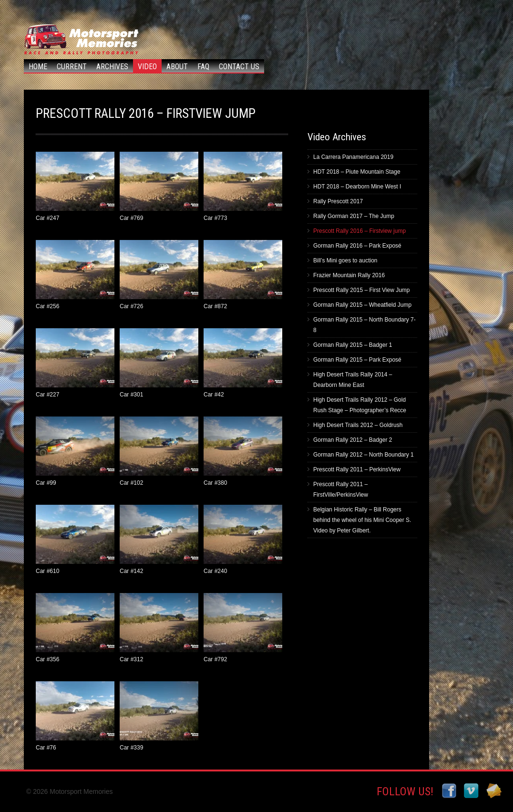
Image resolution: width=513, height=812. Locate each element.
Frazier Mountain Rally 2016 (349, 275)
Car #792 (243, 628)
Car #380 (243, 451)
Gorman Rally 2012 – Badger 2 (353, 440)
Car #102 (159, 451)
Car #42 (243, 363)
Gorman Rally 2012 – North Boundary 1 (364, 455)
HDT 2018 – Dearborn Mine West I (357, 187)
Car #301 (159, 363)
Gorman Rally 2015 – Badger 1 (353, 345)
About (177, 67)
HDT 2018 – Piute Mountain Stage (357, 172)
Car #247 (75, 187)
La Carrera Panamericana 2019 (353, 157)
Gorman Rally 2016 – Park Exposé (357, 246)
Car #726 (159, 275)
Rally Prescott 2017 (338, 201)
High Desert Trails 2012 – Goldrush (358, 425)
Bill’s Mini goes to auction (345, 260)
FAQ (203, 67)
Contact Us (239, 67)
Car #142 (159, 540)
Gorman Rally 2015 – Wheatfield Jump (362, 305)
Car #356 (75, 628)
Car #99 (75, 451)
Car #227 (75, 363)
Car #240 (243, 540)
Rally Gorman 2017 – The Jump (354, 216)
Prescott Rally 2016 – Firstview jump (359, 231)
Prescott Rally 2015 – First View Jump (362, 290)
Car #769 (159, 187)
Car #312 (159, 628)
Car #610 (75, 540)
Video (147, 67)
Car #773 (243, 187)
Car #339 (159, 716)
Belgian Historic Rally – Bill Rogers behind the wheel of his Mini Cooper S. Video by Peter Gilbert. (362, 520)
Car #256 (75, 275)
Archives (112, 67)
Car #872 (243, 275)
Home (38, 67)
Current (72, 67)
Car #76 (75, 716)
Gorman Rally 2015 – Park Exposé (357, 360)
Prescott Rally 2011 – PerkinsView (357, 469)
